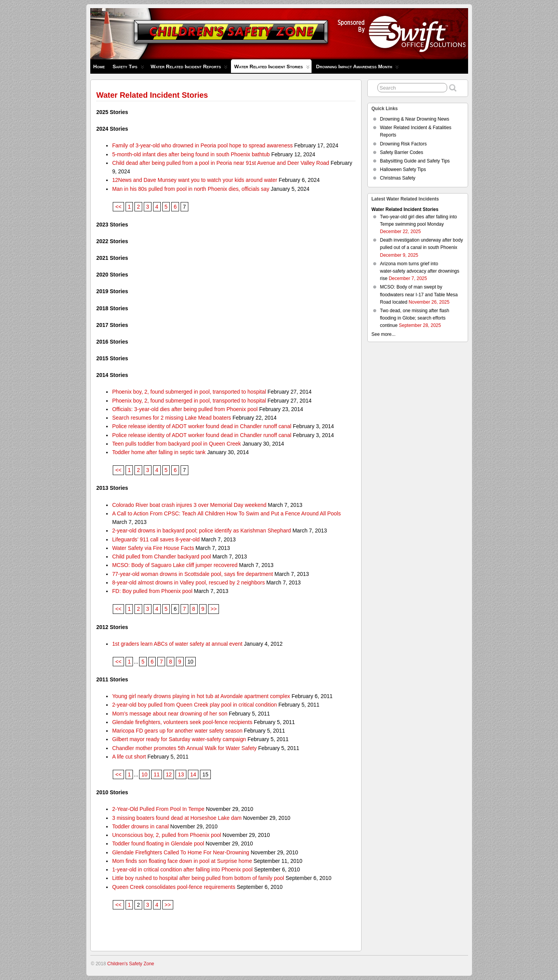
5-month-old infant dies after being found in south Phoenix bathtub (191, 154)
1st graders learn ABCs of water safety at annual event (177, 644)
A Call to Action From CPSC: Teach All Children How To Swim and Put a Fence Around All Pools (226, 513)
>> (214, 609)
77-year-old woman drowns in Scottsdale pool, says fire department (192, 574)
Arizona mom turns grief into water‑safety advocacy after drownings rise (420, 271)
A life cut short (129, 757)
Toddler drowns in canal (140, 826)
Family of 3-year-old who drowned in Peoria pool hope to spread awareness (202, 145)
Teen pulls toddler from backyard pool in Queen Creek (176, 444)
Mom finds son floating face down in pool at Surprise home (182, 861)
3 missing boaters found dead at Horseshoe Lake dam (177, 818)
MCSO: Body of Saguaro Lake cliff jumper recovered (175, 565)
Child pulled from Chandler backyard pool (161, 557)
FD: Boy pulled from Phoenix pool (152, 591)
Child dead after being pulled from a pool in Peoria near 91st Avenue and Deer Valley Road (220, 163)
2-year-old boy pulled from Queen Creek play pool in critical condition (194, 705)
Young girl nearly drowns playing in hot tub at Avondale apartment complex (201, 696)
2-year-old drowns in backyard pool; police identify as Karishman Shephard (201, 531)
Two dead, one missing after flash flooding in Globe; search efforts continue (415, 318)
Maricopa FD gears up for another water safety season (177, 731)
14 (193, 774)
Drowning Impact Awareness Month (357, 68)
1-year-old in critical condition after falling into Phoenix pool (182, 869)
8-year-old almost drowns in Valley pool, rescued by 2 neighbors (188, 582)
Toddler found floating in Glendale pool (158, 843)
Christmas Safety (398, 178)
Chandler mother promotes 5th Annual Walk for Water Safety (184, 748)
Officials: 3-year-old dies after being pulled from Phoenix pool (185, 409)
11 (156, 774)
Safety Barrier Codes (402, 152)
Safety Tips (128, 68)
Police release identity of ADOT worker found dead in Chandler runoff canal (202, 426)
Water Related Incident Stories (272, 68)
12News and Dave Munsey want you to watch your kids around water (195, 180)
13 (181, 774)
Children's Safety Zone (131, 964)
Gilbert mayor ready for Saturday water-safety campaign (179, 739)
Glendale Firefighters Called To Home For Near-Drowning (181, 852)
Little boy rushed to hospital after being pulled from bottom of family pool (198, 878)
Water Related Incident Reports (189, 68)
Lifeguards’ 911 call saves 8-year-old (156, 539)
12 (169, 774)
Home (99, 67)
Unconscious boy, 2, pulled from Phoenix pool (166, 835)
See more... (384, 334)
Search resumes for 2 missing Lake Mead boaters (171, 418)
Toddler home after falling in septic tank (159, 452)
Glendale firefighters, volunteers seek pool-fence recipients (182, 722)
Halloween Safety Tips (403, 169)
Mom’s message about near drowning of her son (170, 714)
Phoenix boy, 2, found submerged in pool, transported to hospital (189, 392)
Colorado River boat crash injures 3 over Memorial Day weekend (189, 505)
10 (144, 774)
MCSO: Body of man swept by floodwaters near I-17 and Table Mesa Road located (419, 294)
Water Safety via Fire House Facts (153, 548)
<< (118, 207)
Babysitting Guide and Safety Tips (415, 161)
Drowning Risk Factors (404, 144)
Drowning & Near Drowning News (415, 119)
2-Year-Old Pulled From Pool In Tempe (158, 809)
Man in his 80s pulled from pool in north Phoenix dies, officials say (191, 189)
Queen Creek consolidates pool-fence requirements (174, 887)
